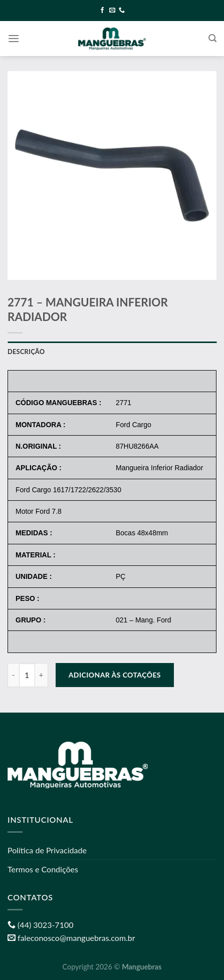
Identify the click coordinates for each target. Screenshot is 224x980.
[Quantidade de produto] (27, 675)
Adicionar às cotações (115, 675)
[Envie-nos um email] (112, 11)
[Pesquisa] (212, 38)
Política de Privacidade (47, 850)
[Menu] (14, 38)
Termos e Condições (43, 869)
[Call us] (122, 11)
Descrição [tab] (26, 352)
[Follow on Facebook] (102, 11)
